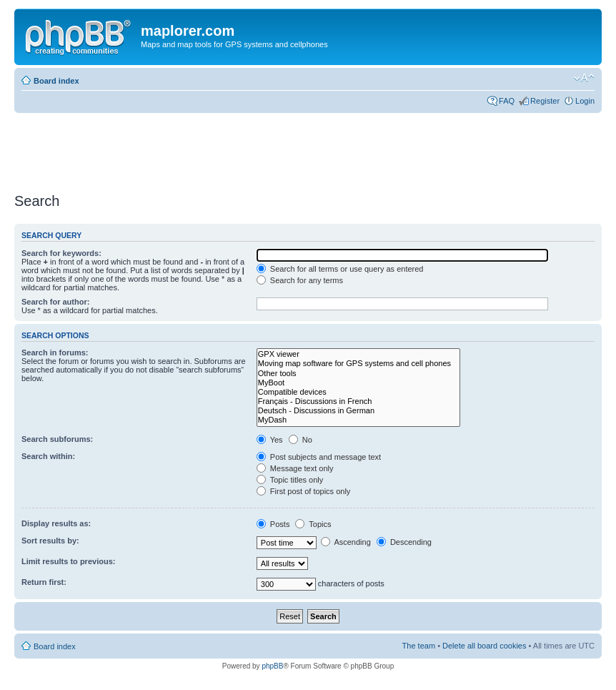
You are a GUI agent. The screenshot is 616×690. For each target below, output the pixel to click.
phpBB (272, 666)
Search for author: (55, 302)
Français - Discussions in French (358, 401)
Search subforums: (57, 439)
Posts (273, 524)
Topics (313, 524)
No (300, 440)
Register (545, 101)
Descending (404, 542)
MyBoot (358, 383)
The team (419, 646)
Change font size (584, 78)
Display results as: (56, 523)
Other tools (358, 374)
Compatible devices (358, 392)
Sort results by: (50, 541)
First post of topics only (304, 491)
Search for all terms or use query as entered (340, 269)
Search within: (48, 456)
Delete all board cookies (484, 646)
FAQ (507, 101)
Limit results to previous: (68, 561)
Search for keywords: (61, 253)
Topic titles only (290, 480)
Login (585, 101)
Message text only (295, 468)
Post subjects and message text (319, 457)
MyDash (358, 420)
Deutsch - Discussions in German (358, 411)
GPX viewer (358, 354)
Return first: (44, 582)
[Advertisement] (274, 148)
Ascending (346, 542)
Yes (270, 440)
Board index (56, 81)
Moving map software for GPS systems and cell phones (358, 364)
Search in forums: (55, 353)
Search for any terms (300, 280)
